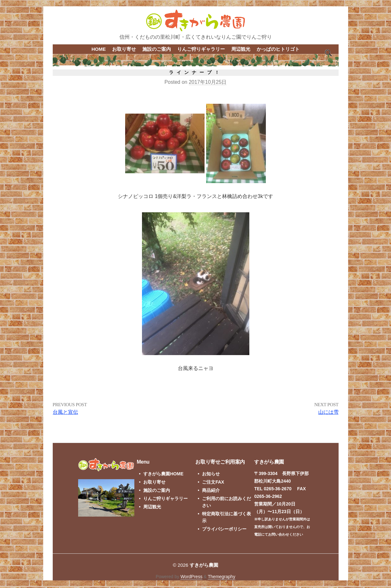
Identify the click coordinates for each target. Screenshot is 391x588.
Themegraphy (221, 577)
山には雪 (328, 412)
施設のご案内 (157, 49)
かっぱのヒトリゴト (278, 49)
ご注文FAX (213, 482)
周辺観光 (241, 49)
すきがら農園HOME (163, 474)
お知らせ (211, 474)
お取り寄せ (124, 49)
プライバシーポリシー (224, 529)
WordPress (191, 577)
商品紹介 (211, 490)
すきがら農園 (204, 565)
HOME (99, 49)
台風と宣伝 (65, 412)
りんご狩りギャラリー (201, 49)
